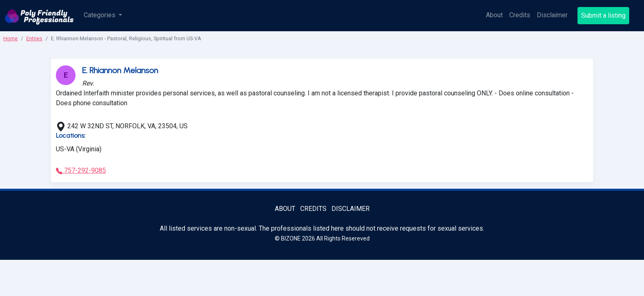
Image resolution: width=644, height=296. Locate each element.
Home (10, 38)
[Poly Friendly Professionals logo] (39, 16)
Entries (34, 38)
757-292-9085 (81, 170)
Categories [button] (100, 15)
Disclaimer (552, 15)
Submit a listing (603, 15)
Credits (520, 15)
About (494, 15)
